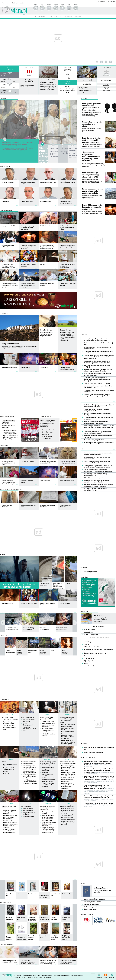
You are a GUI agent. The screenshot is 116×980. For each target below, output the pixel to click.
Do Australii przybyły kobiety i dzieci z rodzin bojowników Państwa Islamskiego (68, 768)
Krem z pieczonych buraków (47, 813)
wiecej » (10, 95)
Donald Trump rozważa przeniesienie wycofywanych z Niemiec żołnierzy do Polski (98, 470)
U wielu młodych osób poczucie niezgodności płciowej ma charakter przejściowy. (92, 114)
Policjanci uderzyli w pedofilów (94, 440)
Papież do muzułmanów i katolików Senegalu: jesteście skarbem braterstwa (98, 352)
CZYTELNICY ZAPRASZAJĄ (88, 758)
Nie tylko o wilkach (7, 717)
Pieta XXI (6, 774)
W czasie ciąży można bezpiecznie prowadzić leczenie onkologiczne (29, 767)
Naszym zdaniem (5, 167)
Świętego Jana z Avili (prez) (27, 85)
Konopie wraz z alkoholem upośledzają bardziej (29, 763)
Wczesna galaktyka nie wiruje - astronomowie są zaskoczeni (29, 776)
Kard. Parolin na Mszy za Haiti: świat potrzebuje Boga (99, 344)
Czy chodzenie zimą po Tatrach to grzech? (68, 815)
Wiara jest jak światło (27, 717)
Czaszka (4, 762)
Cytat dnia (68, 87)
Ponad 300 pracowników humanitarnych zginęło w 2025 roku (92, 207)
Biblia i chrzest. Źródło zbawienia (94, 899)
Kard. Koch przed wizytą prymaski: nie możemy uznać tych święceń (49, 780)
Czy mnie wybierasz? (48, 430)
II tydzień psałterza (25, 87)
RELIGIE (68, 759)
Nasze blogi (98, 615)
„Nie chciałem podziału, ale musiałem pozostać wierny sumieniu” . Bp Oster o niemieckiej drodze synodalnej (99, 357)
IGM (20, 976)
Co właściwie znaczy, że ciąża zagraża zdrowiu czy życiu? (68, 823)
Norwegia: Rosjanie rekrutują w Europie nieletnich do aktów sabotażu (96, 481)
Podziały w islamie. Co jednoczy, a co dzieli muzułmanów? (68, 780)
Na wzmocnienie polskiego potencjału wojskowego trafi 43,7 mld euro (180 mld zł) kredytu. (92, 181)
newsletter (99, 974)
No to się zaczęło (89, 666)
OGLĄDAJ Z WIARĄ (5, 612)
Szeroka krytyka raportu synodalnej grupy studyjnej (92, 124)
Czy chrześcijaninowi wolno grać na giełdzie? (68, 818)
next (3, 623)
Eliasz (24, 731)
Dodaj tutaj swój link (90, 572)
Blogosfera (84, 611)
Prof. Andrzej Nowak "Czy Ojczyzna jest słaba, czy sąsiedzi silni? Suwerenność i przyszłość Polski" (99, 764)
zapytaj (62, 4)
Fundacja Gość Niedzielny (62, 976)
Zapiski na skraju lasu (91, 635)
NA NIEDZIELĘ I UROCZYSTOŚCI (87, 80)
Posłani (6, 772)
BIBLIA (29, 715)
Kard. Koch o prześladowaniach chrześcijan (47, 774)
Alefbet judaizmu (101, 888)
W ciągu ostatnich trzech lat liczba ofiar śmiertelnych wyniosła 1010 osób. (92, 213)
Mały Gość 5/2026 (48, 421)
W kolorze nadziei (89, 630)
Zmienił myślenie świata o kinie (10, 765)
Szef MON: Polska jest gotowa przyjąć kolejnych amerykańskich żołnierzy (99, 406)
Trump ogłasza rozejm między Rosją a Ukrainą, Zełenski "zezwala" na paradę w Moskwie (98, 466)
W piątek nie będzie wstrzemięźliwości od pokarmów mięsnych (10, 831)
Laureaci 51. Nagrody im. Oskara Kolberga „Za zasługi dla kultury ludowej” (99, 432)
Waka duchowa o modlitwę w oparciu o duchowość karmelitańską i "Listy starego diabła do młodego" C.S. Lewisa (99, 789)
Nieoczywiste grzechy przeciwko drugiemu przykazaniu (48, 725)
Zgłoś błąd (112, 974)
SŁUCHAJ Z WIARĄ (5, 636)
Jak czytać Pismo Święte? (67, 806)
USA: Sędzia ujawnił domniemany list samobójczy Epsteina (95, 490)
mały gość (68, 17)
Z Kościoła (84, 335)
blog (42, 4)
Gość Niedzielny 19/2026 (8, 422)
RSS (105, 974)
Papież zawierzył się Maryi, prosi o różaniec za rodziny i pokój (68, 742)
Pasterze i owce (47, 438)
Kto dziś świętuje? (106, 81)
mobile (69, 4)
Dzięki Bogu (46, 434)
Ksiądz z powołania (90, 750)
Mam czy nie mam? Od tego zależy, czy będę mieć (68, 810)
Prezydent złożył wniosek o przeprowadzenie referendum (98, 436)
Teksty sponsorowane (7, 945)
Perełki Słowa (46, 330)
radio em (78, 17)
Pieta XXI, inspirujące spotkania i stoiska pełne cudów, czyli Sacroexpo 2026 (48, 818)
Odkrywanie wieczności (91, 904)
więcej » (68, 94)
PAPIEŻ (68, 715)
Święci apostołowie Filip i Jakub (29, 721)
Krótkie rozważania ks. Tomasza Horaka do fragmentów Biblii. (47, 334)
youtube (115, 62)
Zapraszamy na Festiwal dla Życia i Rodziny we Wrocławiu (49, 824)
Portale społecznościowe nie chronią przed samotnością (48, 808)
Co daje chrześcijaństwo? (28, 724)
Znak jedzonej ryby (9, 726)
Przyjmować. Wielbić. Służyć (10, 728)
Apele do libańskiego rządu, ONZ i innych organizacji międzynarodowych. (92, 197)
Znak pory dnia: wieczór (10, 720)
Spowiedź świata (26, 806)
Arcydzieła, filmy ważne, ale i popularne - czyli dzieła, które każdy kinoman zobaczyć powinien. (19, 347)
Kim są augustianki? (28, 816)
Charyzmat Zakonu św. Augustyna (29, 814)
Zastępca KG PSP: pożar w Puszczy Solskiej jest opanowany (99, 418)
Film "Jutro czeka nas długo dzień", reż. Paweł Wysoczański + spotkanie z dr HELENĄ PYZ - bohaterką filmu (99, 771)
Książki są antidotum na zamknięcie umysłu (10, 769)
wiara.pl (14, 6)
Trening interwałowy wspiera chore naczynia (30, 772)
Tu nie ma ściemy (47, 436)
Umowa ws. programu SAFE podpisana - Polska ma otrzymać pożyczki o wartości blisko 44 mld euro (99, 427)
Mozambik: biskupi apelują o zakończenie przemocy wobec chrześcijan (48, 763)
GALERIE (2, 555)
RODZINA (10, 804)
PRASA (29, 804)
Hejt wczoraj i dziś (28, 809)
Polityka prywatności (77, 976)
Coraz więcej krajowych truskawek (9, 807)
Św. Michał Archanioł (91, 909)
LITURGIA (10, 715)
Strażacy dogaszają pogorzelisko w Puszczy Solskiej (98, 414)
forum (36, 4)
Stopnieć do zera (28, 811)
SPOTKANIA (48, 804)
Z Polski (83, 401)
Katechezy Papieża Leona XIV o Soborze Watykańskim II (67, 737)
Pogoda (10, 68)
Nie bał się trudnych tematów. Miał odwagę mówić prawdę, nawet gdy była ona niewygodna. (95, 165)
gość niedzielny (56, 17)
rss (102, 62)
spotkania (56, 4)
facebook (106, 62)
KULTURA (10, 759)
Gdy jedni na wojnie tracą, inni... (94, 478)
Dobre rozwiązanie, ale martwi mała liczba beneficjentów (10, 817)
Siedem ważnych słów (91, 907)
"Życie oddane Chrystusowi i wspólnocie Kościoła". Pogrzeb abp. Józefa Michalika (92, 157)
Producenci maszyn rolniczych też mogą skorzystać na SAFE (91, 175)
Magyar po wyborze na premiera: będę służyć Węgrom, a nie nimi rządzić (98, 454)
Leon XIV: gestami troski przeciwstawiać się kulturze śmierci (98, 348)
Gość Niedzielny (27, 976)
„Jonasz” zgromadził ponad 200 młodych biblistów (48, 785)
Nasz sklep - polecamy (7, 879)
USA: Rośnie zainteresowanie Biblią (29, 728)
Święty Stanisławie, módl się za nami (95, 653)
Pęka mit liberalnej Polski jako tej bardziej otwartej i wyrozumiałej (11, 437)
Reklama (51, 976)
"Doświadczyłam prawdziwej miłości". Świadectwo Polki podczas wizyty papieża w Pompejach (98, 379)
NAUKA (29, 759)
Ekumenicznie (106, 67)
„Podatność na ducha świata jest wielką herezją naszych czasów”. (92, 146)
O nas (16, 976)
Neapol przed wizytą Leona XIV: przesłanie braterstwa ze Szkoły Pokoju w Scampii (48, 830)
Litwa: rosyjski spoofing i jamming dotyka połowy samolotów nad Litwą (97, 462)
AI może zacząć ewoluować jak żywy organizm (98, 649)
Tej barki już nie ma (90, 661)
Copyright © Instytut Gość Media (24, 978)
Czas (85, 656)
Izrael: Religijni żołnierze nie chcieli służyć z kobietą (68, 763)
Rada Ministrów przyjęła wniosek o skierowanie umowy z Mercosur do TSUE (99, 443)
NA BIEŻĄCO (84, 98)
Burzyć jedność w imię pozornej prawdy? (47, 718)
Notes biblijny (88, 632)
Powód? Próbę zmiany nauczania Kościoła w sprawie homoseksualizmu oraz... (92, 130)
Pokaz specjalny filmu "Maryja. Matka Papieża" (99, 805)
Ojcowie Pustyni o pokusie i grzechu (9, 723)
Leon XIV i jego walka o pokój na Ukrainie (68, 725)
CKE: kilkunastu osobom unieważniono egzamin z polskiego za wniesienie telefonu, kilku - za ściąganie (11, 824)
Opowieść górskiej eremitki (92, 902)
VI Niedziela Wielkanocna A (87, 84)
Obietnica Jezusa (47, 82)
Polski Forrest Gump (48, 721)
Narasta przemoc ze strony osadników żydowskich (48, 769)
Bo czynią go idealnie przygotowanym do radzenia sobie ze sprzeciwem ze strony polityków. (16, 154)
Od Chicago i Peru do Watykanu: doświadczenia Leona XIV (68, 731)
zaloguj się (101, 2)
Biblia (86, 663)
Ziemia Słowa (65, 330)
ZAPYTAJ (68, 804)
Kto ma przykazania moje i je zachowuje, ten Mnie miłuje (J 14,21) (68, 91)
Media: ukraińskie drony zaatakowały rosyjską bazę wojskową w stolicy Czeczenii (98, 485)
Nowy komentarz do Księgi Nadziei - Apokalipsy (99, 747)
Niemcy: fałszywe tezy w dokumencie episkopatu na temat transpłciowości (91, 107)
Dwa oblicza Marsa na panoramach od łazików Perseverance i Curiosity (30, 782)
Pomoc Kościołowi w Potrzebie (94, 752)
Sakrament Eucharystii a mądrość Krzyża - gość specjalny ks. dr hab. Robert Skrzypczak (99, 798)
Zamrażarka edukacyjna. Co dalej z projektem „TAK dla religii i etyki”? (10, 432)
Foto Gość (44, 976)
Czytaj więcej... (48, 95)
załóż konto (111, 2)
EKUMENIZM (48, 759)
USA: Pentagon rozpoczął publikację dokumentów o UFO (95, 475)
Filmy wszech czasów (11, 344)
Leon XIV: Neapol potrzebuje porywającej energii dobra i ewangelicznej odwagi (97, 395)
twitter (110, 62)
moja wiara (49, 4)
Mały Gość (36, 976)
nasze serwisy (40, 17)
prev (75, 623)
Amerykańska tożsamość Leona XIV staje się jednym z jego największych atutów (19, 145)
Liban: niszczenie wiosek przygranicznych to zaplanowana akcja (92, 191)
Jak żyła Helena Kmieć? (91, 647)
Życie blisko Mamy (48, 432)
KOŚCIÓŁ (48, 715)
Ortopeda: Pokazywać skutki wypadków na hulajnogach (10, 812)
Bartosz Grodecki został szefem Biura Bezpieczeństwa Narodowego (96, 422)
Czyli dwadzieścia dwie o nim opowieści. (102, 891)
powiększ (76, 4)
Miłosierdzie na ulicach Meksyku (49, 735)
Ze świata (84, 449)
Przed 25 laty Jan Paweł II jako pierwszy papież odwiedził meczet (68, 774)
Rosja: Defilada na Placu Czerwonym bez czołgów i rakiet (97, 458)
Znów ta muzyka (89, 658)
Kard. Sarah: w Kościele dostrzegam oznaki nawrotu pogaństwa (92, 140)
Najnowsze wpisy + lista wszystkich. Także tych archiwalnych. (101, 620)
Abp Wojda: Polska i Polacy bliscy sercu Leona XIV (48, 730)
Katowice (10, 70)
